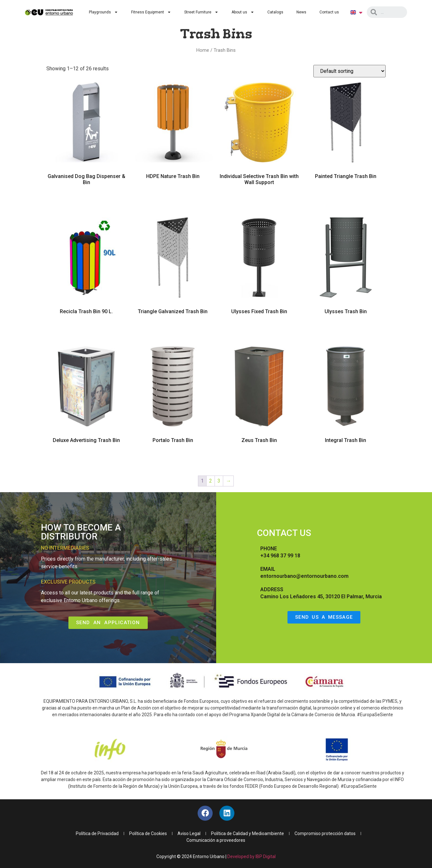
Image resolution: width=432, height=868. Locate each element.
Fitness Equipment (151, 12)
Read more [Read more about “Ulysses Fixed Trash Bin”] (259, 330)
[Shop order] (350, 71)
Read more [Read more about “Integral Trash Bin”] (346, 459)
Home (203, 50)
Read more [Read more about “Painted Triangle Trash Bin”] (346, 195)
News (301, 12)
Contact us (329, 12)
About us (243, 12)
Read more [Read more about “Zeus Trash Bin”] (259, 459)
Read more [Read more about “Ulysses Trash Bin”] (346, 330)
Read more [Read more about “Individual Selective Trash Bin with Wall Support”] (259, 201)
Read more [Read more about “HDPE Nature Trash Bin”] (173, 195)
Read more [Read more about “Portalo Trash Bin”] (173, 459)
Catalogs (275, 12)
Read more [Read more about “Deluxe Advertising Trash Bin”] (86, 459)
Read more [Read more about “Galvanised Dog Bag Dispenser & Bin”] (86, 201)
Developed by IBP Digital (251, 857)
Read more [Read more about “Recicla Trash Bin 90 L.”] (86, 330)
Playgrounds (103, 12)
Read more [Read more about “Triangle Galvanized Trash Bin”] (173, 330)
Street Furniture (201, 12)
